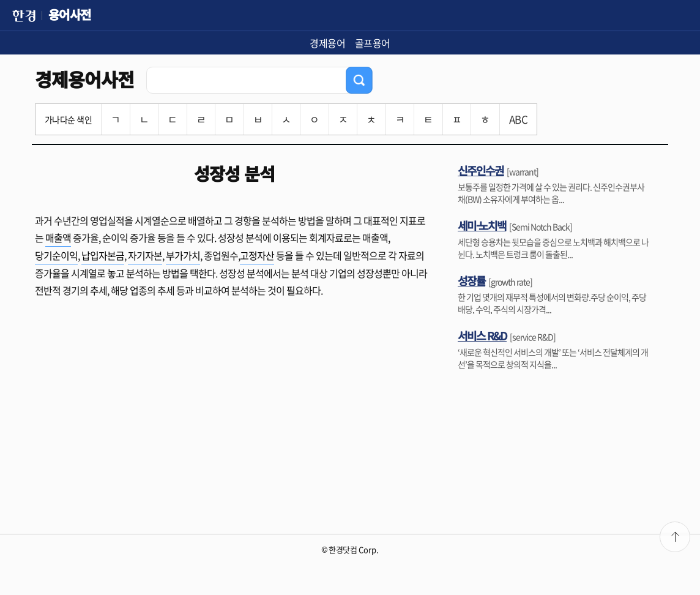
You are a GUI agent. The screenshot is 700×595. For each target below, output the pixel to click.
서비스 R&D (482, 335)
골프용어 (373, 43)
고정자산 (257, 255)
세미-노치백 (482, 225)
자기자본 (145, 255)
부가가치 (183, 255)
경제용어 (327, 43)
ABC (518, 119)
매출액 (58, 238)
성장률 (471, 280)
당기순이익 (56, 255)
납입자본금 (103, 255)
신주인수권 (481, 170)
